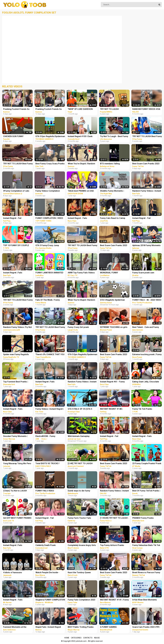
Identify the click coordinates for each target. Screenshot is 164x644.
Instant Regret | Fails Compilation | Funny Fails (15, 273)
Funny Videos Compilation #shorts (48, 191)
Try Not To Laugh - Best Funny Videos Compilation (114, 137)
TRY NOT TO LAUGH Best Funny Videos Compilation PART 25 (18, 164)
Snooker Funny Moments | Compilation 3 (15, 436)
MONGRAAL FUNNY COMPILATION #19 (109, 273)
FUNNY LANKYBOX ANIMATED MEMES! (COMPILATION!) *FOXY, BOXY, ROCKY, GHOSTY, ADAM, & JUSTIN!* (50, 273)
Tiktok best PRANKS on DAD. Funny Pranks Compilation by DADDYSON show (81, 191)
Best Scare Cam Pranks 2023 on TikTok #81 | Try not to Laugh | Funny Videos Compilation (114, 246)
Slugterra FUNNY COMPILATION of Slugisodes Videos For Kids (50, 600)
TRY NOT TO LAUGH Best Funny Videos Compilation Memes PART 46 (50, 327)
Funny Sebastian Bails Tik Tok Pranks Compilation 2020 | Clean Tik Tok (146, 545)
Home (67, 638)
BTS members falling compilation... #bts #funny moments (112, 164)
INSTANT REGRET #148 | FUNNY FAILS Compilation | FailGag (113, 409)
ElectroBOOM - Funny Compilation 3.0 (45, 436)
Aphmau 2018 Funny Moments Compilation (146, 246)
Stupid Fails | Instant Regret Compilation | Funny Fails (48, 627)
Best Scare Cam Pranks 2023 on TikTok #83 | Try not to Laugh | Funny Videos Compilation (146, 164)
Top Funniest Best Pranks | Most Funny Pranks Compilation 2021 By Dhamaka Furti (17, 382)
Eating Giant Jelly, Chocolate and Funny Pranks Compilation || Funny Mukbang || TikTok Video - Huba (147, 382)
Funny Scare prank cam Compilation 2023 (143, 273)
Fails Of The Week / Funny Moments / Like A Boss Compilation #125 (48, 300)
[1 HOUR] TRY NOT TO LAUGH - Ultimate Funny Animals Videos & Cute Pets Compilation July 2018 (114, 518)
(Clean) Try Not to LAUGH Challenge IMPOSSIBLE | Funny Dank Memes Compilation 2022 (18, 491)
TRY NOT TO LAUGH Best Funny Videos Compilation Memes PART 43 (83, 246)
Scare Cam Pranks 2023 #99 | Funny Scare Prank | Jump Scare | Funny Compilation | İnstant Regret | (146, 627)
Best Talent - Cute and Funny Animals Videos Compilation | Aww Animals (146, 327)
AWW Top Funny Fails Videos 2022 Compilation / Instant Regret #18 (81, 273)
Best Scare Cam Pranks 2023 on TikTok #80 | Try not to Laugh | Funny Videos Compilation (114, 573)
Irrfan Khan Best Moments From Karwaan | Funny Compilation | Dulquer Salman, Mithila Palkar (146, 600)
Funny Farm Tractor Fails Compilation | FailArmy (79, 518)
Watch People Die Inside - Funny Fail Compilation (47, 573)
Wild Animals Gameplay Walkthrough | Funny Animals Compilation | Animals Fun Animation (81, 436)
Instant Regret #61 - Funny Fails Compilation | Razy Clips (114, 382)
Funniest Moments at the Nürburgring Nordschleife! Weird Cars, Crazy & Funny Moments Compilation (16, 627)
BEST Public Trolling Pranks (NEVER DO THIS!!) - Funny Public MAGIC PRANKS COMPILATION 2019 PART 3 (81, 627)
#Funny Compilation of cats (16, 191)
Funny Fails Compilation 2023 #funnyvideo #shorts (81, 600)
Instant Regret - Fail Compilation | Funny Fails (15, 218)
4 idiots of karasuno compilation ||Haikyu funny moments (16, 573)
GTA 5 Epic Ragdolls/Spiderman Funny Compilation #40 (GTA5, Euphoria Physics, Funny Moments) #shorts (83, 355)
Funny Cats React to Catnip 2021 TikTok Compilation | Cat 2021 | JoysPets (114, 218)
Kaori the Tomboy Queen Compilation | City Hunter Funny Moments (82, 573)
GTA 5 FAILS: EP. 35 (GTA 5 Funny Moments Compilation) (82, 409)
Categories (76, 638)
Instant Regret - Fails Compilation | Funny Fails (79, 218)
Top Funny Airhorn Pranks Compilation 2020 (112, 545)
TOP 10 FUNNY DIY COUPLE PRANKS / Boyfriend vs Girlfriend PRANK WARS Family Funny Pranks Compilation (17, 246)
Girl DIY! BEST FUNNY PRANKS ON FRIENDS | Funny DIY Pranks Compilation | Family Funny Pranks (18, 518)
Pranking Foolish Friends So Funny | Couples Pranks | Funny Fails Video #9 (18, 109)
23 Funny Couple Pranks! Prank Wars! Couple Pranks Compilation (147, 464)
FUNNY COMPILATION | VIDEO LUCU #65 (49, 218)
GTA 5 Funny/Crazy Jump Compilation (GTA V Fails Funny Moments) (50, 246)
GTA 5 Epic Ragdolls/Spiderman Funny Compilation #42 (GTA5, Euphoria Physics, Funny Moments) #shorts (50, 137)
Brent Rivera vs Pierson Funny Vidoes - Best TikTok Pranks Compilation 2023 (146, 573)
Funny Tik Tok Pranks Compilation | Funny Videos (145, 409)
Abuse (97, 638)
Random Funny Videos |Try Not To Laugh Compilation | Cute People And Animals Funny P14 (18, 327)
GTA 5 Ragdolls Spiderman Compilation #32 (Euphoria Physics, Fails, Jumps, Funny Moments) (113, 300)
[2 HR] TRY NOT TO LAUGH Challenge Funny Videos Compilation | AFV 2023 (80, 464)
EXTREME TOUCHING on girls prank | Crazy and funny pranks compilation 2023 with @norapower (114, 327)
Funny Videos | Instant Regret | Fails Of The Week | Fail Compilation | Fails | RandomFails (50, 409)
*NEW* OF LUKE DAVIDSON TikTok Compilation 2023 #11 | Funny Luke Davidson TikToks (82, 109)
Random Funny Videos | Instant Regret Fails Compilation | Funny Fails (114, 491)
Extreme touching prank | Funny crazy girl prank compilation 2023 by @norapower (147, 355)
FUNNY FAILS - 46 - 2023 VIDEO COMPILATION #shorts (147, 300)
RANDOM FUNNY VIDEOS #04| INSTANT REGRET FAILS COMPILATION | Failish (146, 109)
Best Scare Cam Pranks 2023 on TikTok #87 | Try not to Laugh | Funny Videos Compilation (114, 355)
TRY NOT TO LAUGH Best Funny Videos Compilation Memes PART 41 (147, 137)
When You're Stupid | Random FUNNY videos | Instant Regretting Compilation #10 (81, 300)
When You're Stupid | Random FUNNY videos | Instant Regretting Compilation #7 (81, 164)
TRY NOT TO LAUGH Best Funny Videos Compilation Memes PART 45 (18, 300)
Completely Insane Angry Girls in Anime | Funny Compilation (82, 545)
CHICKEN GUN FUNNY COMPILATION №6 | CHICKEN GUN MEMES (17, 137)
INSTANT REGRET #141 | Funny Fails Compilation (114, 600)
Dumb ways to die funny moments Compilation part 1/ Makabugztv (81, 491)
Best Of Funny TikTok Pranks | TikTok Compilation (146, 491)
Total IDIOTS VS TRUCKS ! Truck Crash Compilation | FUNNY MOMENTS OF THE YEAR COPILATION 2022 (48, 464)
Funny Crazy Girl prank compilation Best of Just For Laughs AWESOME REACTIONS (82, 327)
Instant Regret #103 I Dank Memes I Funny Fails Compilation (80, 137)
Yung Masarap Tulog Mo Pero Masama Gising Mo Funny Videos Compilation (17, 464)
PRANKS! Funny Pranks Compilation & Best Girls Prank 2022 (147, 518)
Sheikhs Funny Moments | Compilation (112, 191)
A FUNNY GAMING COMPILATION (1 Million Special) (111, 627)
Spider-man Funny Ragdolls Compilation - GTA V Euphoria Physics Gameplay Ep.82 (17, 355)
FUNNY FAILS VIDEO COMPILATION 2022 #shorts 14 (50, 491)
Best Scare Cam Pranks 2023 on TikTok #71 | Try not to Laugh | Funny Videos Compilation (114, 464)
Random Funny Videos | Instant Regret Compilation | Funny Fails (147, 191)
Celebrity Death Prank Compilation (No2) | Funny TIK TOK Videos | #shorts (49, 545)
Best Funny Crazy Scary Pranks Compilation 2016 (50, 164)
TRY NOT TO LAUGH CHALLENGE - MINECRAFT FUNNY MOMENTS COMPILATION (112, 109)
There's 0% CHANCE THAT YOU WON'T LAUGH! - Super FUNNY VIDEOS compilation (50, 355)
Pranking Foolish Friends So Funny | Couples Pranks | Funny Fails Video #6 (50, 109)
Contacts (88, 638)
